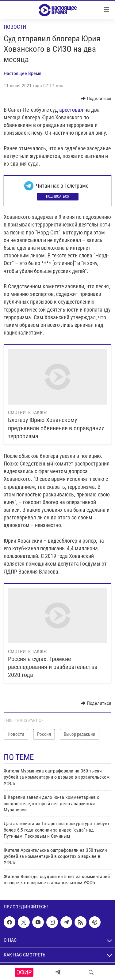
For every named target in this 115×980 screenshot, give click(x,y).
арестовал (71, 110)
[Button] (96, 99)
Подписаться (58, 196)
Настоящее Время (23, 73)
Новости (15, 27)
